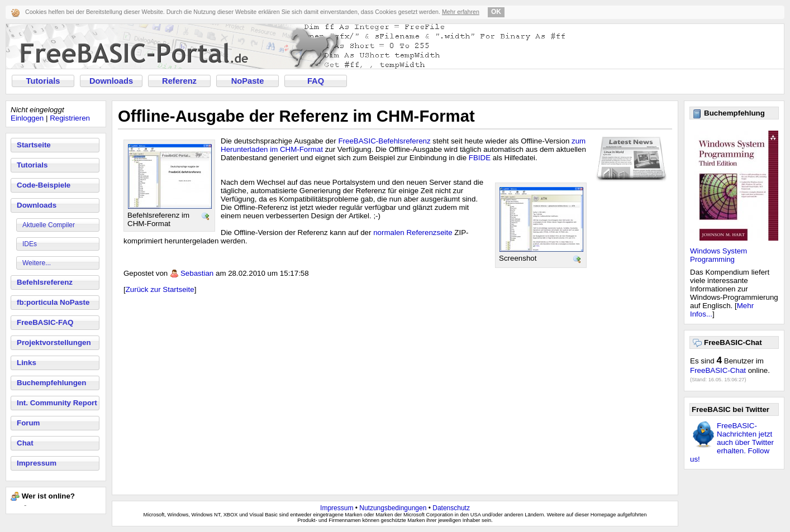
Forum (28, 423)
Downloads (111, 81)
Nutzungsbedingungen (393, 508)
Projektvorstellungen (54, 342)
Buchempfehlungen (51, 383)
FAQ (316, 81)
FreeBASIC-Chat (718, 370)
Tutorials (43, 81)
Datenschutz (451, 508)
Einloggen (27, 118)
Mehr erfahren (461, 12)
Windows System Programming (718, 255)
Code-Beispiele (44, 185)
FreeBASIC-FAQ (45, 322)
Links (27, 363)
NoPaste (248, 81)
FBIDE (480, 158)
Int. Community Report (57, 403)
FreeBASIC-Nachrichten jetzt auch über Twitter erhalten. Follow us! (732, 442)
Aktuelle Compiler (49, 225)
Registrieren (70, 118)
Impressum (37, 463)
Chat (25, 443)
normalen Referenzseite (413, 233)
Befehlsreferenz (45, 282)
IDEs (30, 244)
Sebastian (197, 273)
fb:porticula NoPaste (53, 302)
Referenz (179, 81)
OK (496, 12)
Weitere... (37, 263)
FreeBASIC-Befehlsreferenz (384, 141)
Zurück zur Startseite (160, 289)
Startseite (34, 145)
